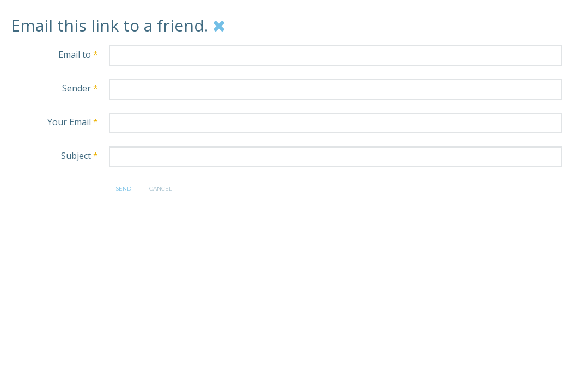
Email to (78, 54)
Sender (80, 88)
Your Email (73, 122)
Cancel (161, 189)
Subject (80, 156)
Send (123, 189)
